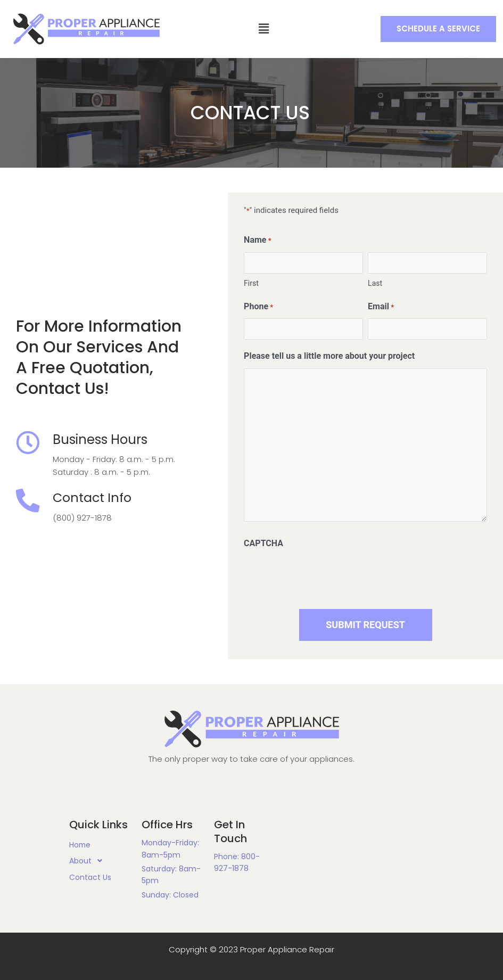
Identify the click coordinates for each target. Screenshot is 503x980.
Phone (258, 307)
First (251, 283)
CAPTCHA (263, 543)
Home (80, 845)
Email (381, 307)
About (89, 861)
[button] (438, 29)
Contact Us (90, 877)
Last (375, 283)
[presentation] (325, 577)
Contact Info (93, 498)
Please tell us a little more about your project (329, 356)
